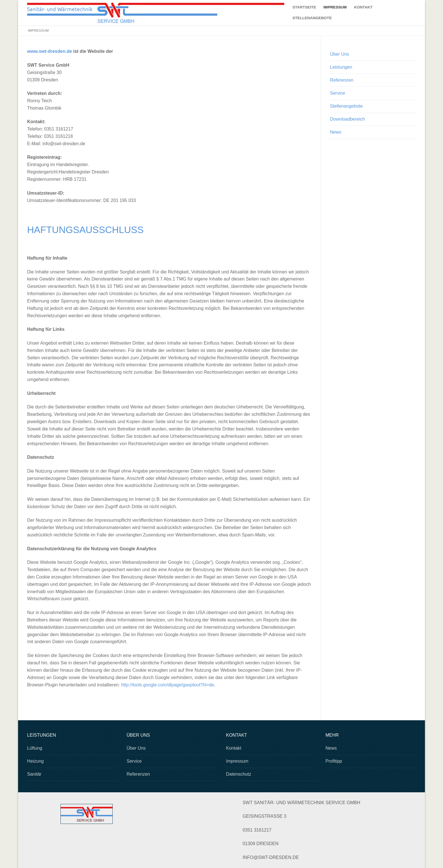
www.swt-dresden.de (50, 51)
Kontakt (234, 748)
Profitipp (334, 761)
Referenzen (342, 80)
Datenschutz (239, 774)
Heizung (35, 761)
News (336, 132)
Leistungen (341, 67)
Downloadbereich (348, 119)
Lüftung (35, 748)
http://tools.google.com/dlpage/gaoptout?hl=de (168, 685)
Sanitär (34, 774)
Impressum (237, 761)
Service (337, 93)
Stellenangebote (346, 106)
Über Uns (340, 54)
